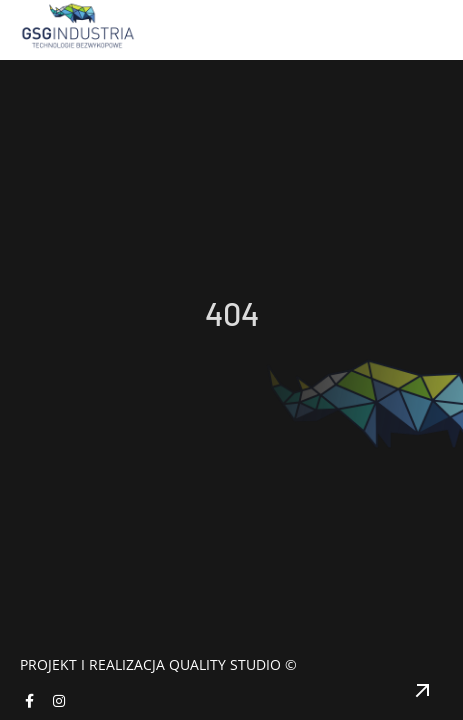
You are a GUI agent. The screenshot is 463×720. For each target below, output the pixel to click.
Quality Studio (225, 664)
